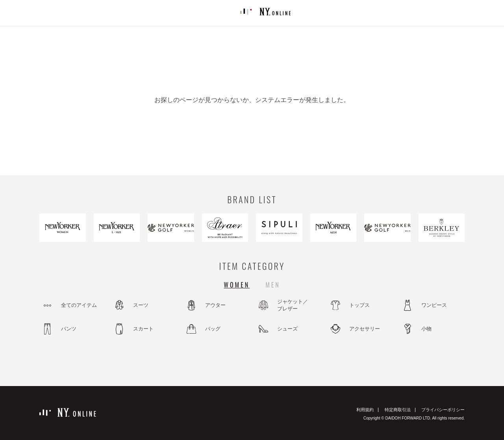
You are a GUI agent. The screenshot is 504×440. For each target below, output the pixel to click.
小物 (426, 329)
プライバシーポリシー (443, 410)
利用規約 (365, 410)
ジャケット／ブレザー (293, 305)
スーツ (141, 305)
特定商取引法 (398, 410)
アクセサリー (365, 329)
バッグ (213, 329)
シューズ (287, 329)
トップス (359, 305)
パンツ (69, 329)
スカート (143, 329)
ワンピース (434, 305)
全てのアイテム (79, 305)
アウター (215, 305)
